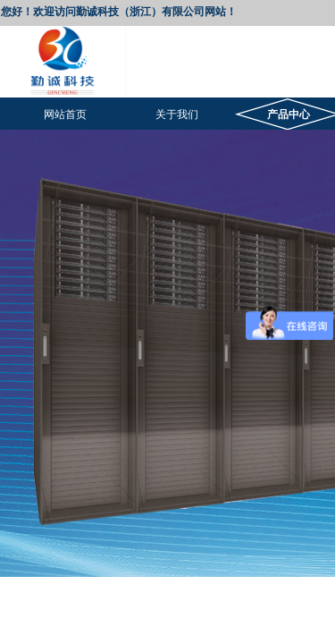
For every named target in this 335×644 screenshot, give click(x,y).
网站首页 (65, 114)
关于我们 (177, 114)
